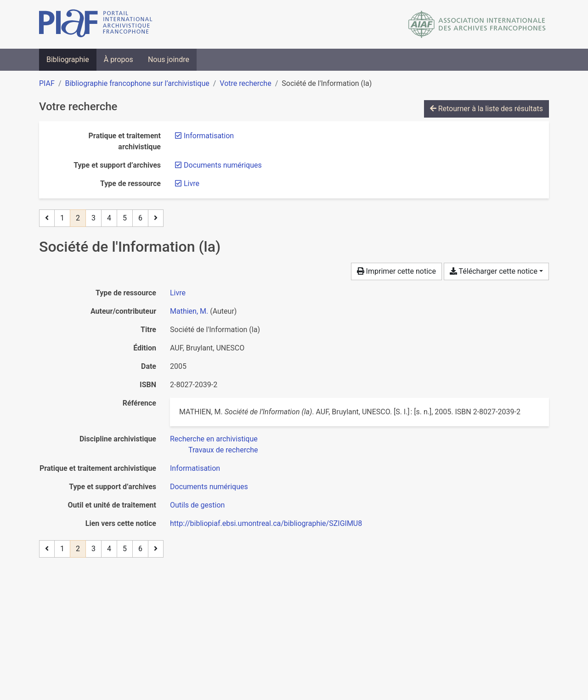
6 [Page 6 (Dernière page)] (140, 218)
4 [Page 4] (109, 218)
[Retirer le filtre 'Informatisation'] (209, 136)
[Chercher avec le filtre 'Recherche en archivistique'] (214, 439)
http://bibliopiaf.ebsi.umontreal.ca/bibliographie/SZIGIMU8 (266, 523)
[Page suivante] (156, 218)
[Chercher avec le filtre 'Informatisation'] (195, 468)
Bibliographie (68, 59)
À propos (119, 59)
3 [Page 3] (93, 218)
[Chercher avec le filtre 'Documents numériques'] (209, 487)
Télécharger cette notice (494, 271)
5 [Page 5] (125, 218)
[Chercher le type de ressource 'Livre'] (178, 293)
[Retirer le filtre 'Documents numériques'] (223, 165)
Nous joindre (169, 59)
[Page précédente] (47, 218)
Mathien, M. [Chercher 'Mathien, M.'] (189, 311)
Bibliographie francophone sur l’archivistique (137, 83)
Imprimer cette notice (396, 271)
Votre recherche (245, 83)
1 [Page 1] (62, 218)
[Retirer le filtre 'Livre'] (192, 183)
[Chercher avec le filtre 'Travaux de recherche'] (223, 450)
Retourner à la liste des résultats (486, 109)
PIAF (47, 83)
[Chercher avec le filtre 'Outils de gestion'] (197, 505)
